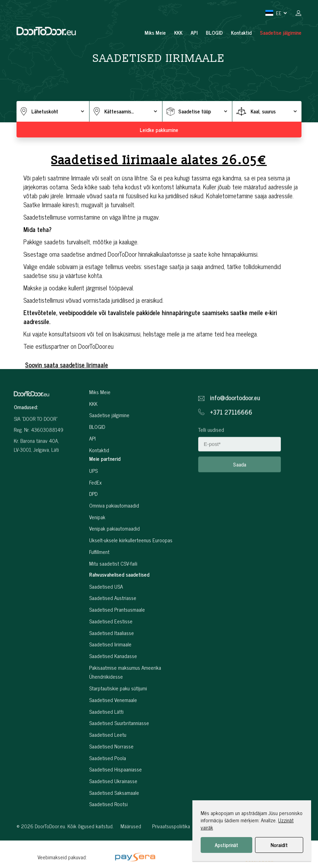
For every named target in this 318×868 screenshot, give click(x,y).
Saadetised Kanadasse (113, 683)
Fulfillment (99, 578)
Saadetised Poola (108, 784)
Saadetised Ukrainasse (113, 808)
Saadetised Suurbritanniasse (119, 750)
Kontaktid (241, 32)
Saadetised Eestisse (111, 648)
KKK (178, 32)
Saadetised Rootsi (108, 831)
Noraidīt (279, 845)
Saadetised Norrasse (111, 773)
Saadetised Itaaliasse (112, 659)
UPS (93, 497)
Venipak (97, 543)
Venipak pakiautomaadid (114, 555)
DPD (93, 520)
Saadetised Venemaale (113, 727)
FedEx (95, 509)
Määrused (131, 850)
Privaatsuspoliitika (171, 850)
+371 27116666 (231, 436)
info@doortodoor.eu (235, 422)
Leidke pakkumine (159, 130)
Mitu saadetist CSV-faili (113, 590)
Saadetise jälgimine (281, 32)
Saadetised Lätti (106, 738)
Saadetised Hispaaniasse (115, 796)
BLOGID (214, 32)
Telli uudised (211, 454)
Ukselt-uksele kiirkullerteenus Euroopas (131, 567)
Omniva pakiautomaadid (114, 532)
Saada (240, 488)
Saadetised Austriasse (113, 625)
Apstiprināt (226, 845)
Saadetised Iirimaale (110, 671)
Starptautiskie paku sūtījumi (118, 715)
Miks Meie (155, 32)
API (194, 32)
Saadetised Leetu (108, 761)
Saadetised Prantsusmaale (117, 636)
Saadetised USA (106, 613)
